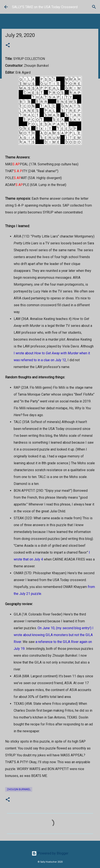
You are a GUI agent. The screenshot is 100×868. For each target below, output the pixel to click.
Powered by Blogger (50, 853)
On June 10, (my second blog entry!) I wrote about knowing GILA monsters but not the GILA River (54, 635)
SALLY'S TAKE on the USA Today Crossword (45, 7)
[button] (8, 46)
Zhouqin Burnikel (19, 789)
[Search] (94, 7)
